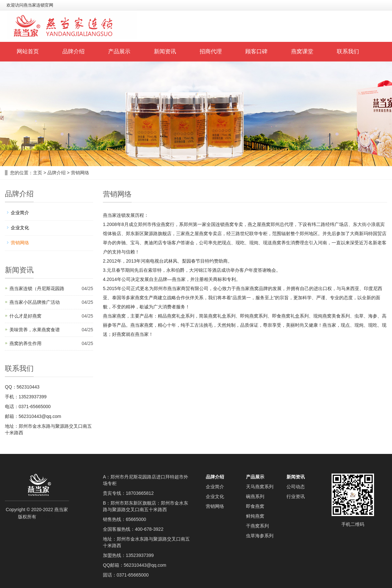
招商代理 (211, 52)
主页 (38, 173)
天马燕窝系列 (260, 487)
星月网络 (47, 517)
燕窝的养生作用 (25, 343)
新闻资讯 (165, 52)
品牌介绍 (73, 52)
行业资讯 (296, 496)
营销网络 (80, 173)
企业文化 (20, 228)
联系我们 (348, 52)
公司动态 (296, 487)
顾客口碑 (256, 52)
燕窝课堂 (302, 52)
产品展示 (119, 52)
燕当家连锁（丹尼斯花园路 (37, 288)
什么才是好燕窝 (25, 316)
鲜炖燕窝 (255, 516)
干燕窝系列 (257, 526)
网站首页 (28, 52)
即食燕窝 (255, 506)
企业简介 (20, 213)
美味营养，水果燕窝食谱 (35, 330)
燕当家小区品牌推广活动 (35, 302)
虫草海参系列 (260, 536)
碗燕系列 (255, 496)
